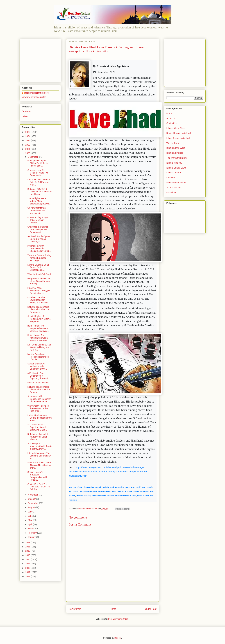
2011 (28, 576)
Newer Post (75, 609)
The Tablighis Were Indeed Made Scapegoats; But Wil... (39, 201)
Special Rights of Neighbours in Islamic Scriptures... (39, 319)
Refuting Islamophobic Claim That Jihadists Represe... (38, 310)
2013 (28, 568)
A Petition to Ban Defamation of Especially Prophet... (38, 376)
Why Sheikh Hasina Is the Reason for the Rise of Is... (38, 408)
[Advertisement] (41, 60)
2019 (28, 542)
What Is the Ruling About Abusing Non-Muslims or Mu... (39, 465)
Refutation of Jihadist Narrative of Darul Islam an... (37, 437)
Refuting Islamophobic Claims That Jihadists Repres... (39, 389)
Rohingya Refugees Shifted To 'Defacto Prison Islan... (38, 163)
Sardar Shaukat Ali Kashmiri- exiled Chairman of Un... (37, 366)
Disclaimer (172, 192)
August (32, 507)
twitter (25, 116)
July (30, 512)
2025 (28, 132)
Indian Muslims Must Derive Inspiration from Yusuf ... (39, 418)
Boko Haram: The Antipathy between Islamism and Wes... (38, 328)
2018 (28, 547)
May (30, 520)
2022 (28, 145)
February (33, 533)
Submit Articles (174, 188)
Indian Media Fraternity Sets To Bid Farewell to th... (38, 182)
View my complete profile (34, 97)
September (34, 503)
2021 (28, 149)
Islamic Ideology (174, 163)
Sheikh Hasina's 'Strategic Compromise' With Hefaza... (37, 476)
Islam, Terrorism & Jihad (178, 138)
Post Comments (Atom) (119, 619)
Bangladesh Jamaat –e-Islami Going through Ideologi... (39, 281)
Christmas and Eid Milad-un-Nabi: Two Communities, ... (38, 173)
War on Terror (173, 143)
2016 (28, 555)
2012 (28, 572)
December (33, 157)
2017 (28, 551)
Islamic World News (176, 128)
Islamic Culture (174, 173)
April (30, 524)
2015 (28, 559)
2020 (28, 153)
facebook (26, 111)
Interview (171, 178)
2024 (28, 136)
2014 (28, 564)
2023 (28, 140)
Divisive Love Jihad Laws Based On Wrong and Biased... (38, 300)
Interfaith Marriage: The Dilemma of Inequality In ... (39, 456)
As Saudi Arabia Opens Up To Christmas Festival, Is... (39, 239)
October (32, 499)
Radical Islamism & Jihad (179, 133)
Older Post (151, 609)
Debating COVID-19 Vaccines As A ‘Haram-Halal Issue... (39, 192)
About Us (171, 118)
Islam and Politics (175, 153)
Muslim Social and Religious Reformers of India (38, 357)
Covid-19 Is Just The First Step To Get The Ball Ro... (39, 487)
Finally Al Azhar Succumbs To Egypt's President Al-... (39, 291)
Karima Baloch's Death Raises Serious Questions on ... (38, 267)
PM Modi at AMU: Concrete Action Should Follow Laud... (39, 248)
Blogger (118, 638)
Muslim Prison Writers (38, 383)
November (33, 495)
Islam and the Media (176, 183)
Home (113, 609)
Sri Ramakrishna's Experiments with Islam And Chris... (37, 427)
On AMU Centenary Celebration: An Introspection (37, 211)
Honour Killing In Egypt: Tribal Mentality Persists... (39, 220)
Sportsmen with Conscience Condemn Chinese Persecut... (39, 399)
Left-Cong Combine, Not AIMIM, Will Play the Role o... (39, 347)
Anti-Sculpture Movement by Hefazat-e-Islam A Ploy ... (39, 446)
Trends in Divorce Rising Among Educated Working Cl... (39, 258)
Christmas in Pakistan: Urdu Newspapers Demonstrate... (38, 229)
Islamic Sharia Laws (176, 168)
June (31, 516)
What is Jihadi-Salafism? (39, 274)
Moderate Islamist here (37, 93)
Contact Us (172, 123)
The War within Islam (177, 158)
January (32, 537)
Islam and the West (176, 148)
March (31, 529)
